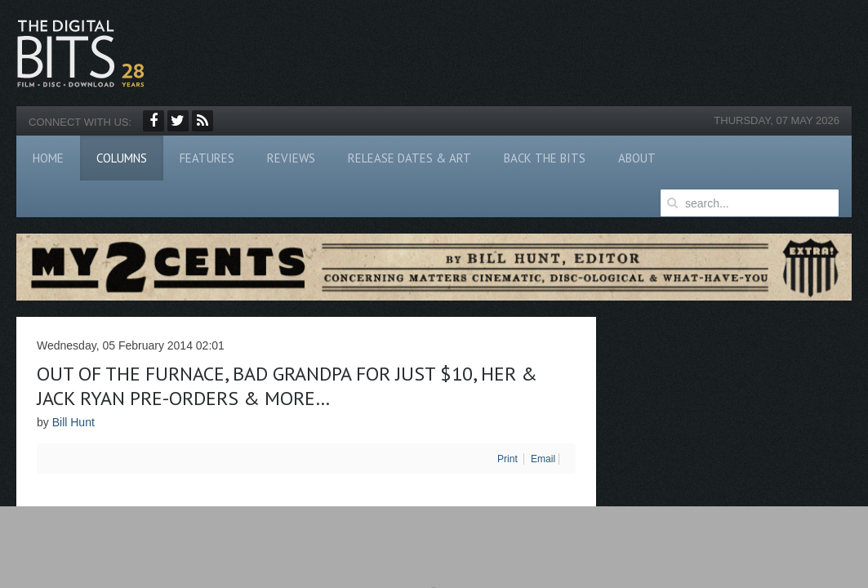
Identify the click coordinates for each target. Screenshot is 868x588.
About (637, 158)
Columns (122, 158)
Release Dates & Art (410, 158)
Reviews (291, 158)
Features (207, 158)
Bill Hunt (73, 422)
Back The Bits (545, 158)
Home (48, 158)
